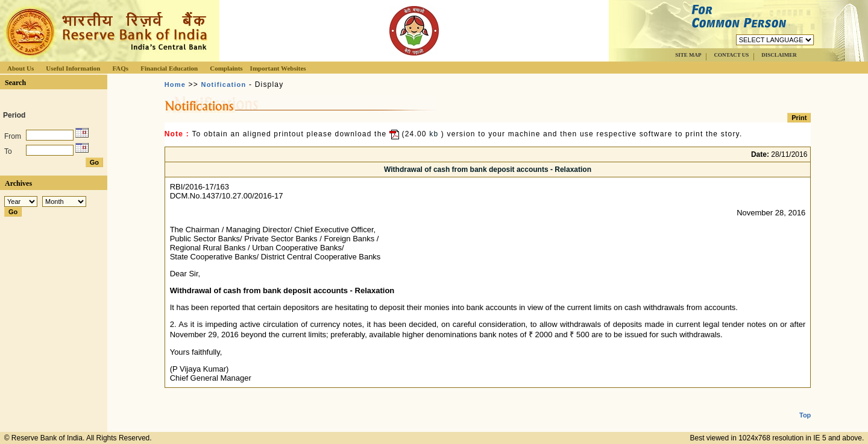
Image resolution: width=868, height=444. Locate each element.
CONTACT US (731, 55)
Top (805, 405)
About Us (20, 68)
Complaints (226, 68)
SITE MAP (688, 55)
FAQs (120, 68)
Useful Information (73, 68)
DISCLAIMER (779, 55)
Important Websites (278, 68)
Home (175, 84)
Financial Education (169, 68)
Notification (224, 84)
